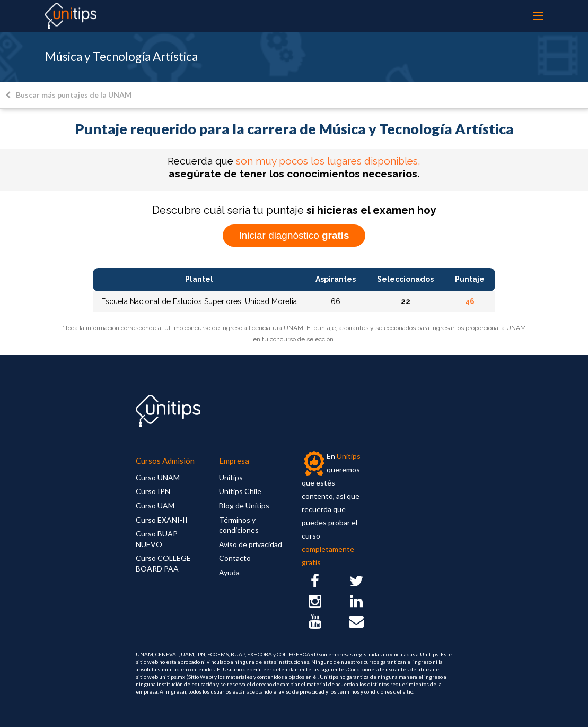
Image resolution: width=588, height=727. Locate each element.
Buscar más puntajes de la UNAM (68, 95)
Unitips (231, 477)
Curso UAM (155, 505)
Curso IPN (153, 491)
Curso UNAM (158, 477)
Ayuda (229, 572)
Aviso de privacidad (251, 544)
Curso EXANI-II (162, 520)
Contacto (235, 558)
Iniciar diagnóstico (294, 235)
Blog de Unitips (244, 505)
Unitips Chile (240, 491)
